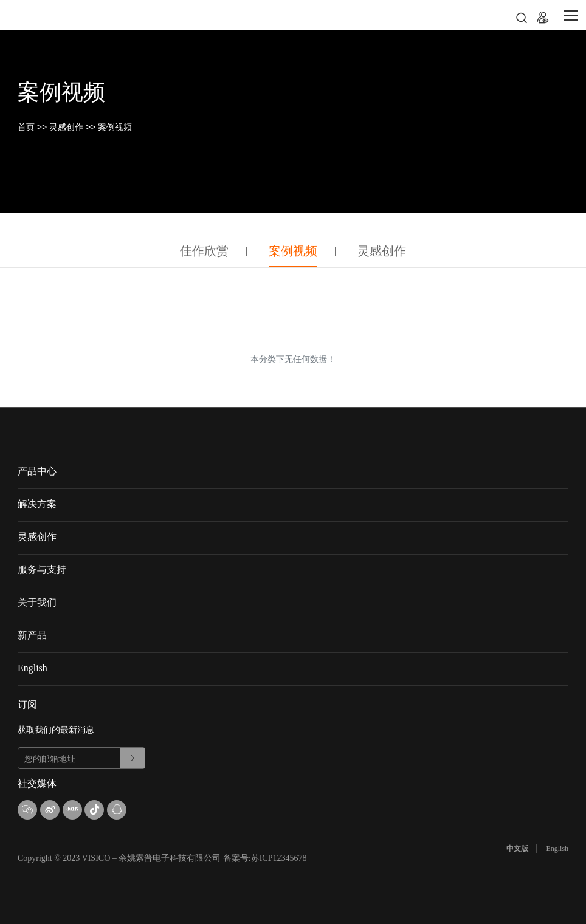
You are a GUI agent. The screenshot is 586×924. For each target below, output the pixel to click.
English (33, 668)
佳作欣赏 (204, 251)
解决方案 (37, 504)
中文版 (517, 849)
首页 (26, 127)
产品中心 (37, 471)
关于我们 (37, 602)
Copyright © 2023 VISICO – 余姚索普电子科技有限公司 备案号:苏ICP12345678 (162, 858)
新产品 (32, 635)
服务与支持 (42, 570)
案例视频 (115, 127)
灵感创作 (66, 127)
